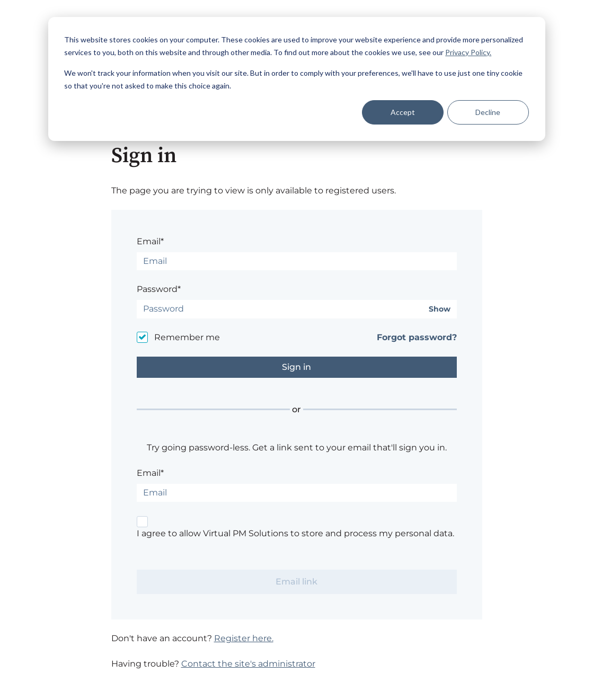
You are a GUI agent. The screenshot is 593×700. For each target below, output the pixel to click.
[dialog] (297, 79)
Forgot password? (417, 337)
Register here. (244, 638)
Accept (403, 112)
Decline (488, 112)
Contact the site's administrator (248, 664)
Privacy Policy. (468, 52)
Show (440, 309)
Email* (150, 241)
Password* (159, 289)
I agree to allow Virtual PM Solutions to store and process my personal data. (295, 533)
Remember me (187, 337)
